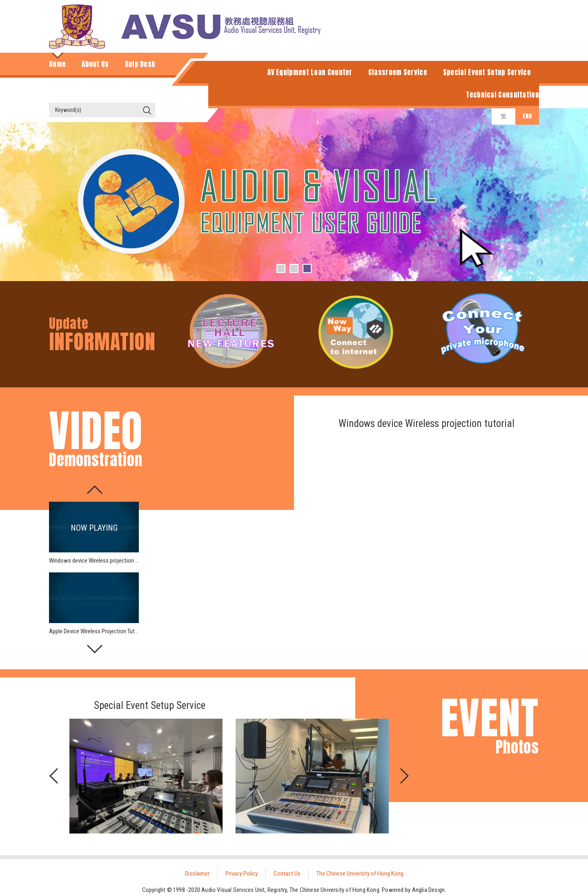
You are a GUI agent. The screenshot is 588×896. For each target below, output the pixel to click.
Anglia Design (429, 890)
